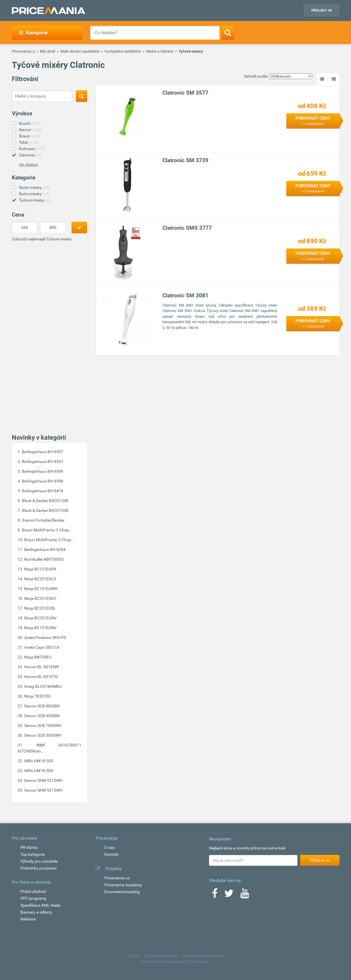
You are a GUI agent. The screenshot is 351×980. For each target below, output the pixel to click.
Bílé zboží (48, 51)
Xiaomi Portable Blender (43, 520)
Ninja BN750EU (38, 657)
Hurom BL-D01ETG (41, 677)
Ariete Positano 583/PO (45, 638)
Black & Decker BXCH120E (45, 501)
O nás (110, 847)
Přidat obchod (33, 891)
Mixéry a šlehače (160, 51)
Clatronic (30, 155)
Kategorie (33, 32)
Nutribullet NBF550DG (44, 559)
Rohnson (32, 149)
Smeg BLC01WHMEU (43, 686)
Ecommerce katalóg (122, 892)
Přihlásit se (322, 10)
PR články (29, 847)
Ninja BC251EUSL (40, 608)
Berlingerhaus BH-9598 (43, 481)
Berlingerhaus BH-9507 (43, 452)
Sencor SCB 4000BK (42, 716)
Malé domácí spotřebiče (80, 51)
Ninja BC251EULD (40, 579)
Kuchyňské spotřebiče (123, 51)
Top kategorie (32, 854)
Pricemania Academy (123, 885)
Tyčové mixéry (35, 200)
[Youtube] (245, 895)
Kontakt (112, 854)
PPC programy (33, 898)
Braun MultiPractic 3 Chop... (47, 530)
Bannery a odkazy (36, 912)
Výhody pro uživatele (39, 861)
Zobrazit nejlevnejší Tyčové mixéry (42, 239)
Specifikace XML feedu (41, 905)
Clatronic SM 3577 (185, 93)
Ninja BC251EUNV (40, 618)
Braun (30, 136)
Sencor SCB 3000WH (43, 735)
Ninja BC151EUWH (41, 589)
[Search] (228, 32)
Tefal (29, 142)
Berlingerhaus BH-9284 (45, 550)
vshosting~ (202, 961)
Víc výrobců (28, 165)
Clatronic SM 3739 (185, 160)
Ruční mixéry (34, 194)
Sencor (30, 130)
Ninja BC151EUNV (40, 628)
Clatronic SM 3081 (185, 295)
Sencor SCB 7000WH (43, 726)
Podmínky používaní (38, 868)
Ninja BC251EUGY (40, 598)
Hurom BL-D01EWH (42, 667)
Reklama (28, 919)
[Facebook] (215, 895)
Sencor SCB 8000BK (42, 706)
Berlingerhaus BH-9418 (43, 491)
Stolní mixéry (34, 187)
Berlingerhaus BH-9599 (43, 471)
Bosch (30, 123)
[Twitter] (229, 895)
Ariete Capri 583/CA (42, 647)
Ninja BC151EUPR (40, 569)
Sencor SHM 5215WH (43, 780)
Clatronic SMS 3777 (187, 228)
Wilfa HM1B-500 (39, 761)
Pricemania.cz (23, 51)
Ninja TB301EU (38, 696)
